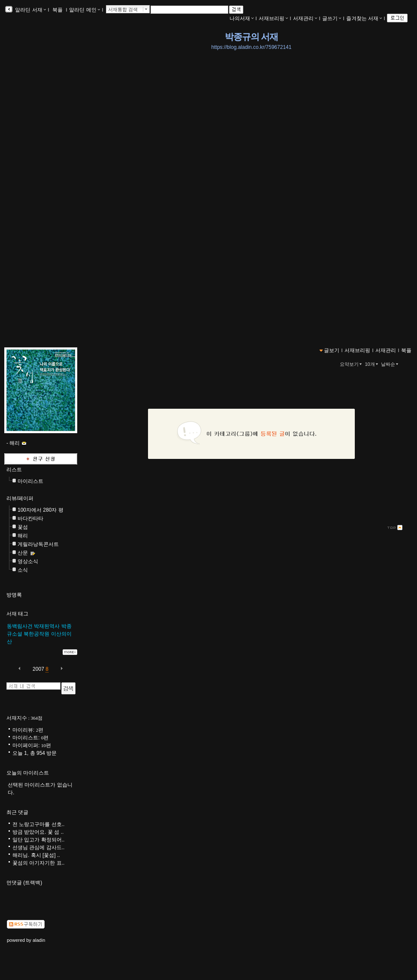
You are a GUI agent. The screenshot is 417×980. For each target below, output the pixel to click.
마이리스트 (30, 481)
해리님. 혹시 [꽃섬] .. (36, 855)
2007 (38, 669)
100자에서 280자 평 (41, 510)
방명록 (14, 595)
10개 (372, 364)
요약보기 (352, 364)
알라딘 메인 (84, 10)
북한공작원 (36, 634)
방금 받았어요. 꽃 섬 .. (38, 832)
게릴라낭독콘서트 (38, 544)
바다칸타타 (30, 519)
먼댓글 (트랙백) (24, 883)
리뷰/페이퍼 (20, 498)
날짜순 (390, 364)
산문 (23, 553)
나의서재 (242, 18)
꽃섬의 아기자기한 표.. (38, 863)
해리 (23, 536)
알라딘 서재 (30, 10)
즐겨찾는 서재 (364, 18)
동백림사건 (20, 626)
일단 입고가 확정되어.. (38, 840)
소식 (23, 570)
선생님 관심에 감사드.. (38, 847)
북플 (58, 10)
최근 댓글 (17, 812)
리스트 (14, 470)
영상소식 (28, 561)
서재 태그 (17, 614)
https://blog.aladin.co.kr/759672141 (252, 47)
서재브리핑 (273, 18)
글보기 (332, 350)
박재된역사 (47, 626)
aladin (39, 940)
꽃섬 (23, 527)
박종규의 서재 (251, 37)
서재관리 (305, 18)
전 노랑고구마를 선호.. (38, 824)
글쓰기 (332, 18)
